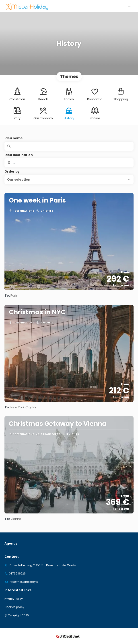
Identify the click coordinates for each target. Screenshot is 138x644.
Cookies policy (14, 607)
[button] (69, 179)
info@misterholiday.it (23, 582)
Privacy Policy (14, 599)
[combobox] (69, 163)
